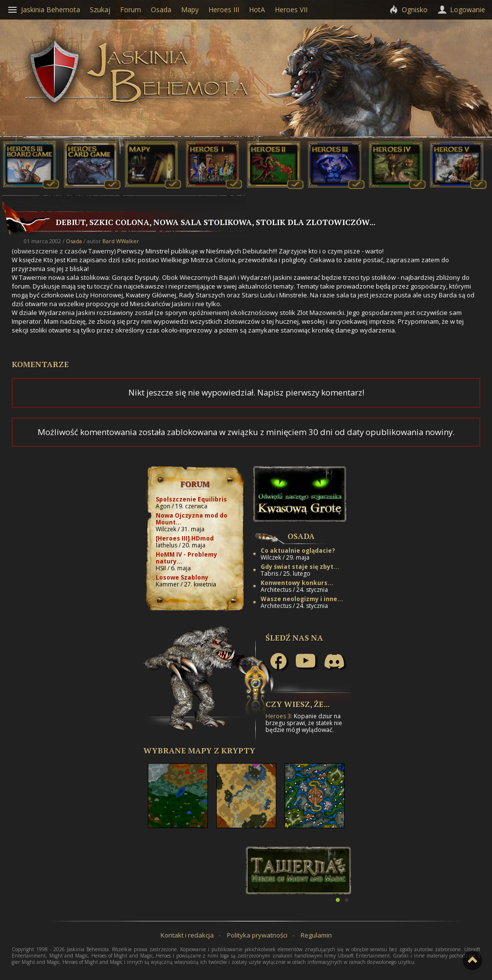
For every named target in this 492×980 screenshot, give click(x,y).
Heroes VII (291, 10)
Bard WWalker (121, 241)
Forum (195, 484)
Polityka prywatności (257, 935)
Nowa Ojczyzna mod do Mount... (192, 519)
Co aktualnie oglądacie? (298, 551)
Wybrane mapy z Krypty (199, 751)
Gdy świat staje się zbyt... (300, 567)
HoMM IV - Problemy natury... (186, 558)
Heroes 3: (279, 716)
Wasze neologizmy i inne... (302, 599)
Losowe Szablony (182, 577)
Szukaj (100, 10)
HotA (257, 10)
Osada (74, 241)
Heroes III (224, 10)
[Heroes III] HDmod (185, 538)
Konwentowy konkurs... (297, 583)
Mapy (190, 10)
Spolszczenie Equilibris (191, 499)
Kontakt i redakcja (187, 935)
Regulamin (316, 935)
